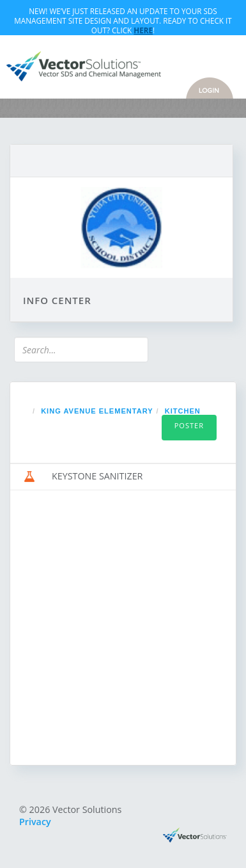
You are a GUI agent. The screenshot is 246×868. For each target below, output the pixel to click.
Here (143, 30)
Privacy (35, 822)
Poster (189, 425)
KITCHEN (183, 411)
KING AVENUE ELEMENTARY (97, 411)
